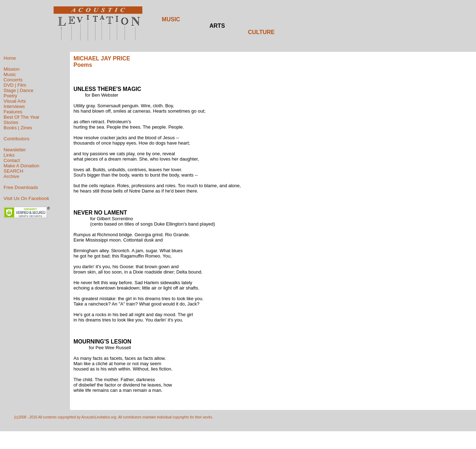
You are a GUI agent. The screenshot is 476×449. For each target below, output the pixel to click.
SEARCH (13, 171)
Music (10, 74)
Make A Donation (21, 166)
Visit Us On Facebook (26, 198)
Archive (11, 176)
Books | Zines (18, 128)
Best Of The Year (21, 117)
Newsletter (15, 150)
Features (13, 112)
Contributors (17, 139)
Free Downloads (21, 187)
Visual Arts (15, 101)
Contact (12, 160)
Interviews (14, 106)
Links (9, 155)
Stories (11, 122)
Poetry (10, 96)
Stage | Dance (18, 90)
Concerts (13, 80)
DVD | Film (15, 85)
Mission (12, 69)
